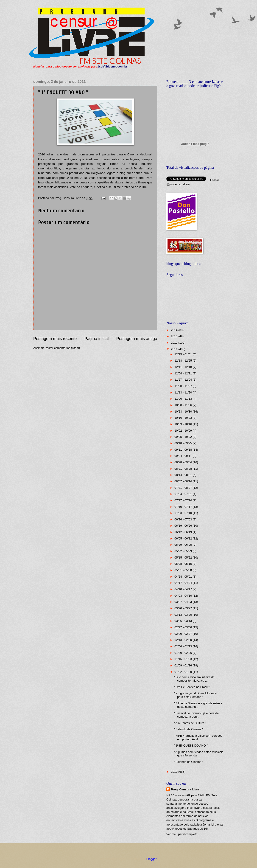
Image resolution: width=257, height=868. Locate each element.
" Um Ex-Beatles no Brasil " (192, 687)
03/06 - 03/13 (183, 621)
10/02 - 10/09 (183, 431)
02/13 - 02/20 (183, 640)
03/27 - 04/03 (183, 602)
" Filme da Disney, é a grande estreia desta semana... (198, 705)
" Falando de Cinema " (189, 729)
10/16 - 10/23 (183, 418)
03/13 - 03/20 (183, 615)
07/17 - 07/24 (183, 500)
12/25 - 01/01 (183, 354)
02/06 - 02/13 (183, 646)
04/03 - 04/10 (183, 596)
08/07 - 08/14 (183, 481)
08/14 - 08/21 (183, 475)
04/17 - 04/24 (183, 583)
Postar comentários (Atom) (62, 348)
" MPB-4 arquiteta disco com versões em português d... (198, 737)
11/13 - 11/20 (183, 392)
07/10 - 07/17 (183, 507)
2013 (175, 336)
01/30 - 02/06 (183, 653)
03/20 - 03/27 (183, 608)
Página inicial (96, 339)
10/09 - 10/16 (183, 424)
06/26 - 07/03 (183, 519)
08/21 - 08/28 (183, 469)
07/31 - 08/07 (183, 488)
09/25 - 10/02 (183, 437)
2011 (175, 349)
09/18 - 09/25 (183, 443)
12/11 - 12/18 (183, 367)
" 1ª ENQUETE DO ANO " (191, 746)
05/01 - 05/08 (183, 570)
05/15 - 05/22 (183, 558)
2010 (175, 772)
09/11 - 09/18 (183, 450)
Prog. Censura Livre (185, 789)
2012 (175, 343)
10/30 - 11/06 (183, 405)
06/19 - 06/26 (183, 526)
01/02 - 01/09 (183, 672)
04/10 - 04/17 (183, 589)
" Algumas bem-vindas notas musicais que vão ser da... (198, 754)
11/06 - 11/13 (183, 399)
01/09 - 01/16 (183, 665)
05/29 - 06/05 (183, 545)
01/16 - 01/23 (183, 659)
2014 (175, 330)
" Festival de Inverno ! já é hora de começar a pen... (196, 715)
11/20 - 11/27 (183, 386)
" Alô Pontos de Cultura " (190, 723)
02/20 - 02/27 (183, 634)
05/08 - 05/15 (183, 564)
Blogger (151, 859)
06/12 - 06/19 (183, 532)
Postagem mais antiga (137, 339)
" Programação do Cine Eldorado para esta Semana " (195, 695)
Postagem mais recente (55, 339)
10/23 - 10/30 (183, 412)
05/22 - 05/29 (183, 551)
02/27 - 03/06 (183, 627)
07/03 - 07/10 (183, 513)
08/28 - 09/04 (183, 462)
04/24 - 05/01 (183, 577)
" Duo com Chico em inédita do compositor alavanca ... (194, 679)
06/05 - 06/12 (183, 538)
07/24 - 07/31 (183, 494)
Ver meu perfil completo (182, 834)
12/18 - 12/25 (183, 361)
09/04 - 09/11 (183, 456)
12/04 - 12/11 (183, 373)
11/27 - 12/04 (183, 380)
